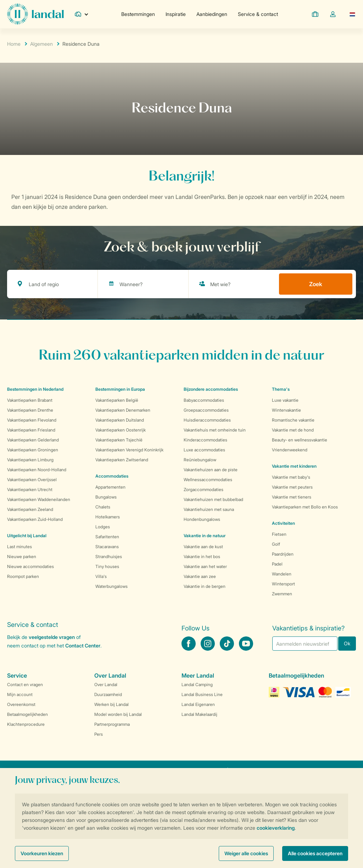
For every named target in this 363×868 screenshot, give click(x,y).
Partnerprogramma (112, 724)
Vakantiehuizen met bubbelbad (213, 499)
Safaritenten (107, 537)
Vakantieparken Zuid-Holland (35, 519)
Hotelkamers (108, 517)
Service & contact (258, 14)
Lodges (103, 527)
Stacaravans (107, 547)
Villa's (101, 576)
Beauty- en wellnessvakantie (300, 440)
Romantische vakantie (293, 420)
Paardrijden (283, 554)
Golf (276, 544)
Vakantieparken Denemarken (123, 410)
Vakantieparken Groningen (33, 450)
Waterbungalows (111, 586)
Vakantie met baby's (291, 477)
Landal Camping (197, 685)
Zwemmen (282, 594)
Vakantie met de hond (293, 430)
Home (14, 44)
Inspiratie (176, 14)
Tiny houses (107, 566)
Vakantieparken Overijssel (32, 480)
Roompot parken (23, 576)
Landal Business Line (202, 694)
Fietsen (279, 534)
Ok (347, 643)
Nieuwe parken (22, 557)
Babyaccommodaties (204, 400)
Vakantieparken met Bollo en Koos (305, 507)
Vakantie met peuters (292, 487)
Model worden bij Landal (118, 714)
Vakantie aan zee (200, 576)
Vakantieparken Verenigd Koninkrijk (129, 450)
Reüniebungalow (200, 460)
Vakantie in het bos (202, 557)
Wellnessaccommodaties (208, 480)
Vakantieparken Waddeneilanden (39, 499)
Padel (277, 564)
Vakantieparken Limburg (30, 460)
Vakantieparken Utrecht (30, 489)
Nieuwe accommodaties (30, 566)
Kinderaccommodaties (205, 440)
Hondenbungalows (202, 519)
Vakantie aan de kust (203, 547)
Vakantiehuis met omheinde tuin (215, 430)
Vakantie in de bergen (205, 586)
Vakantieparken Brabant (30, 400)
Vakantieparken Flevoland (32, 420)
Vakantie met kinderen (294, 466)
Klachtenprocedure (26, 724)
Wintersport (283, 584)
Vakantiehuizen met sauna (209, 509)
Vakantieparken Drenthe (30, 410)
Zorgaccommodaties (203, 489)
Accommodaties (112, 476)
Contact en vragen (25, 685)
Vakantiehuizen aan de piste (211, 470)
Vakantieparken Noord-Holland (37, 470)
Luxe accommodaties (204, 450)
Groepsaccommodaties (206, 410)
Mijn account (20, 694)
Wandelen (282, 574)
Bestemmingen (138, 14)
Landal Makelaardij (199, 714)
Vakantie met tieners (292, 497)
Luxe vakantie (285, 400)
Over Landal (106, 685)
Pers (99, 734)
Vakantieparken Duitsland (120, 420)
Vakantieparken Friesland (31, 430)
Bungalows (106, 497)
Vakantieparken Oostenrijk (121, 430)
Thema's (281, 389)
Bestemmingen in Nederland (35, 389)
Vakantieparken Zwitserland (122, 460)
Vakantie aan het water (205, 566)
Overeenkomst (21, 704)
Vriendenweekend (290, 450)
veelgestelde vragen (52, 637)
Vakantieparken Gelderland (33, 440)
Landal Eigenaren (198, 704)
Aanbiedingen (212, 14)
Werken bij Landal (111, 704)
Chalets (103, 507)
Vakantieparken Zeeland (30, 509)
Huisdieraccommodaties (207, 420)
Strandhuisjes (109, 557)
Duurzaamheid (108, 694)
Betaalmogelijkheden (27, 714)
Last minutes (19, 547)
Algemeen (41, 44)
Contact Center (83, 646)
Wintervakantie (286, 410)
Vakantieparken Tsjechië (119, 440)
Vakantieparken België (117, 400)
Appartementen (110, 487)
